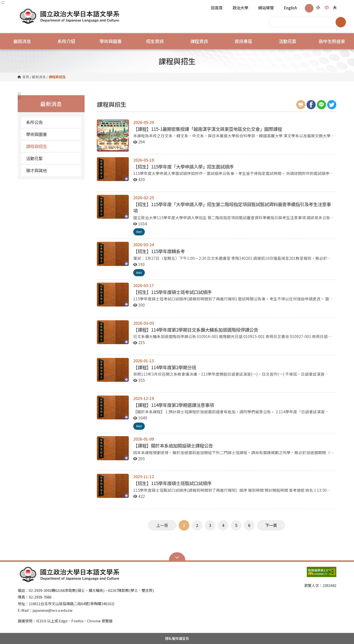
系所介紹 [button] (66, 41)
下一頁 (271, 525)
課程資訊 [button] (199, 41)
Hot (139, 232)
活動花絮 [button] (288, 41)
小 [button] (318, 7)
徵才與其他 (37, 170)
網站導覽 (266, 8)
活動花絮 (34, 158)
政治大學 (240, 8)
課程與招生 (37, 146)
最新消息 (39, 77)
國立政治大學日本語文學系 (23, 10)
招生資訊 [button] (155, 41)
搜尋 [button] (341, 22)
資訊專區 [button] (243, 41)
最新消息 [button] (22, 41)
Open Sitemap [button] (177, 557)
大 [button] (335, 7)
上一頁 (162, 525)
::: (3, 2)
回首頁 (217, 8)
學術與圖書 (37, 134)
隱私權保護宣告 (177, 638)
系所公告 (34, 122)
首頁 (26, 77)
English (290, 8)
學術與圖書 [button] (111, 41)
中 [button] (327, 7)
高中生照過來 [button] (332, 41)
